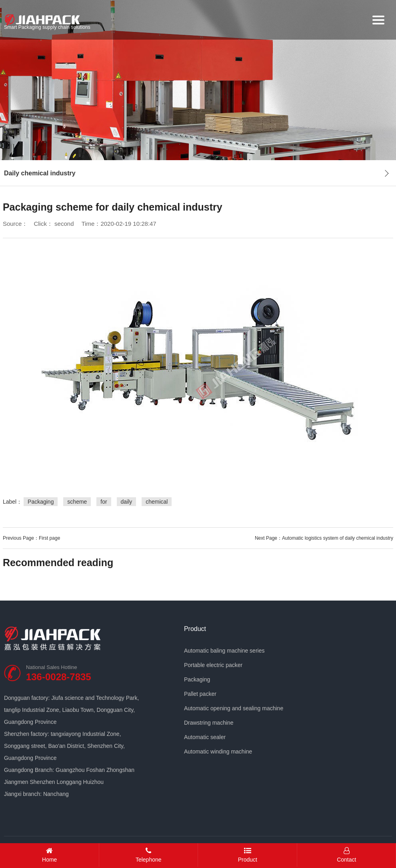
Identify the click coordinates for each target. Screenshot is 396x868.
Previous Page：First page (31, 538)
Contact (347, 855)
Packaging (197, 679)
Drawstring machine (209, 723)
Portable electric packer (213, 665)
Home (50, 855)
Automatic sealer (205, 737)
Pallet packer (200, 694)
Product (195, 629)
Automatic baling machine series (224, 651)
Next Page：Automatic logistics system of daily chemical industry (324, 538)
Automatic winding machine (218, 751)
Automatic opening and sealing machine (234, 708)
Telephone (149, 855)
